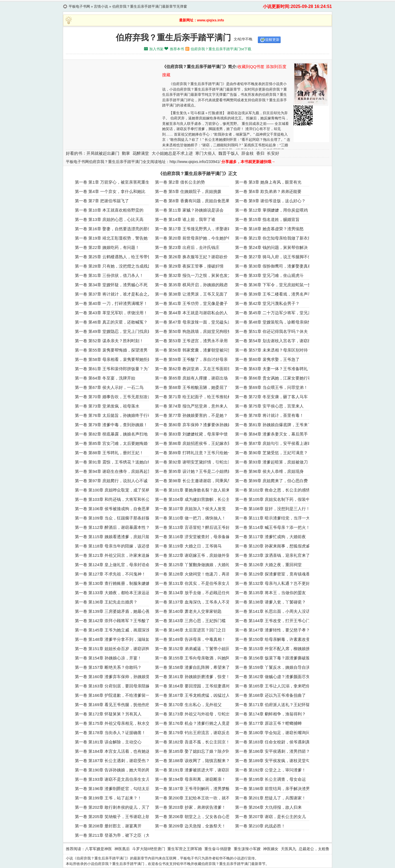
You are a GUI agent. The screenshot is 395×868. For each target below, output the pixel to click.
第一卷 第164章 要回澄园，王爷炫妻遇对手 (194, 686)
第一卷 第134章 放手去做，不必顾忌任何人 (194, 593)
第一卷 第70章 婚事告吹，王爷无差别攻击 (113, 397)
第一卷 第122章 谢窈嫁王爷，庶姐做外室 (192, 555)
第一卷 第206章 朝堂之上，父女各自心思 (192, 817)
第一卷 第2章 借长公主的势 (180, 182)
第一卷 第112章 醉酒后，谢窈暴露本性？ (112, 527)
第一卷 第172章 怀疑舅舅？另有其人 (108, 714)
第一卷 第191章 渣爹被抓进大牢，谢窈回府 (194, 770)
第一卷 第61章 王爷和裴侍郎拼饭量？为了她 (115, 369)
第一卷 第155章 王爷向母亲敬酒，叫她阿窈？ (197, 658)
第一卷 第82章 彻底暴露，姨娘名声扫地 (111, 434)
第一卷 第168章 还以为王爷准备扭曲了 (270, 695)
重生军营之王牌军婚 (185, 849)
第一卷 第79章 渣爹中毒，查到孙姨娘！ (111, 425)
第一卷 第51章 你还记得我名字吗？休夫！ (273, 331)
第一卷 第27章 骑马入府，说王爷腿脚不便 (273, 257)
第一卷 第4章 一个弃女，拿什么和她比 (110, 191)
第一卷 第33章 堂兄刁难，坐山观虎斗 (269, 275)
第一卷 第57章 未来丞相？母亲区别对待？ (273, 350)
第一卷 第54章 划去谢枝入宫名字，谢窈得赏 (276, 341)
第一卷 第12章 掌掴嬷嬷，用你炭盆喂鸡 (271, 210)
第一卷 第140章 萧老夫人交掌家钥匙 (188, 611)
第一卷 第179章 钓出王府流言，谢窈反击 (192, 733)
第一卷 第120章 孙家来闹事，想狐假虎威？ (275, 546)
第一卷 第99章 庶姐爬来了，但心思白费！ (273, 481)
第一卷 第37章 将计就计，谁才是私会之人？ (115, 294)
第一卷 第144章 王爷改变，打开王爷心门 (273, 621)
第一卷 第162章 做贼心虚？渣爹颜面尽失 (273, 677)
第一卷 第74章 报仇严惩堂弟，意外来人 (191, 406)
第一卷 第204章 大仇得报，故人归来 (268, 807)
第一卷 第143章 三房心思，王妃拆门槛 (190, 621)
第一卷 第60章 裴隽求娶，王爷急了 (267, 359)
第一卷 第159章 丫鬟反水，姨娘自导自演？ (275, 667)
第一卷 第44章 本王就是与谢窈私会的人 (191, 313)
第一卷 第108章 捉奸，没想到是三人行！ (273, 509)
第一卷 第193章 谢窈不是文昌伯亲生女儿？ (114, 779)
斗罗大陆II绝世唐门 (149, 849)
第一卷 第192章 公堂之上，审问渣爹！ (270, 770)
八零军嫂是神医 (98, 849)
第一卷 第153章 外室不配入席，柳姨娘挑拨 (275, 649)
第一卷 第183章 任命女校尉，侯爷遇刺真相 (275, 742)
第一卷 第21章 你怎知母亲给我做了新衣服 (273, 238)
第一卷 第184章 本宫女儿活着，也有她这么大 (116, 751)
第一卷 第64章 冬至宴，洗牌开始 (105, 378)
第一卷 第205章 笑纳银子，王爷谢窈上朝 (112, 817)
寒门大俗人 (206, 153)
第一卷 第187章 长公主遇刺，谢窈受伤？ (112, 761)
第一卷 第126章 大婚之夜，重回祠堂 (268, 565)
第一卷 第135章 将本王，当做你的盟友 (270, 593)
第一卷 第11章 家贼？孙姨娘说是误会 (189, 210)
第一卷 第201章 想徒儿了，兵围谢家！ (270, 798)
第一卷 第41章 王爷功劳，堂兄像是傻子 (191, 303)
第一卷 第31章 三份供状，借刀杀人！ (109, 275)
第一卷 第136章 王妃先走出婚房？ (106, 602)
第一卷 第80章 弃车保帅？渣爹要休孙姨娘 (193, 425)
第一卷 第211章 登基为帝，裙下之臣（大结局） (119, 835)
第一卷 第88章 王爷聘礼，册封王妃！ (109, 453)
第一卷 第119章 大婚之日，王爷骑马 (188, 546)
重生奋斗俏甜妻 (218, 849)
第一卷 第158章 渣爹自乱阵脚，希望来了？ (194, 667)
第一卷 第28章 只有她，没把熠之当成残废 (113, 266)
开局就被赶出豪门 (103, 153)
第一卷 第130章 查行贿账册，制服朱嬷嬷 (112, 583)
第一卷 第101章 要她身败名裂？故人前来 (192, 490)
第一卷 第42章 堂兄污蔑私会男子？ (267, 303)
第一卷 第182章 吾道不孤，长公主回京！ (192, 742)
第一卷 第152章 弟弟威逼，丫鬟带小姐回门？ (197, 649)
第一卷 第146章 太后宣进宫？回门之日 (190, 630)
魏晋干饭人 (229, 153)
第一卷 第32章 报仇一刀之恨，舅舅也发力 (193, 275)
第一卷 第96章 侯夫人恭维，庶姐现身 (269, 471)
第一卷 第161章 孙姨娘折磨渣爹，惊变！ (192, 677)
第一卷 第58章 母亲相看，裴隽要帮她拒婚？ (115, 359)
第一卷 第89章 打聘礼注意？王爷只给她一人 (195, 453)
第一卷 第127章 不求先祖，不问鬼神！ (110, 574)
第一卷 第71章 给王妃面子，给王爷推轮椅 (193, 397)
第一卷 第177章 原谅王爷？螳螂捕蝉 (268, 723)
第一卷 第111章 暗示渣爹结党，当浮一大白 (275, 518)
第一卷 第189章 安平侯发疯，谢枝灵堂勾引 (275, 761)
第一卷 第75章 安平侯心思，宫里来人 (269, 406)
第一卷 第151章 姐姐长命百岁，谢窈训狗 (112, 649)
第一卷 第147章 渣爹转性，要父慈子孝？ (273, 630)
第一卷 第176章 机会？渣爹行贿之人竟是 (192, 723)
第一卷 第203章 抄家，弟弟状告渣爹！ (190, 807)
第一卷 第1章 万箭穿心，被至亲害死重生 (112, 182)
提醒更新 (272, 40)
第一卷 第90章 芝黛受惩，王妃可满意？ (271, 453)
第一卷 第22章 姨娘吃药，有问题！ (107, 247)
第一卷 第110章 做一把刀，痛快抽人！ (190, 518)
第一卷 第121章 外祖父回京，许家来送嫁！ (114, 555)
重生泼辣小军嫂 (247, 849)
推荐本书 (177, 49)
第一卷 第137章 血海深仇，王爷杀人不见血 (194, 602)
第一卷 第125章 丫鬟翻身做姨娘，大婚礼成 (194, 565)
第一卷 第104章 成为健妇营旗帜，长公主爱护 (197, 499)
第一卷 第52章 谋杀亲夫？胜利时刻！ (109, 341)
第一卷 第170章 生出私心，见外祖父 (188, 705)
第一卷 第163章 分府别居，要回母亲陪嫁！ (114, 686)
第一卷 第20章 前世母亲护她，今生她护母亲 (195, 238)
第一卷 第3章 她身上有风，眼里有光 (268, 182)
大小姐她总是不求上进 (172, 153)
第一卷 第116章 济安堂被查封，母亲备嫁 (192, 537)
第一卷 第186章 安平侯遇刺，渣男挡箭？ (273, 751)
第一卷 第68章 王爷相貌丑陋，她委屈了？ (193, 387)
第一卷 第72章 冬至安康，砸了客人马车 (271, 397)
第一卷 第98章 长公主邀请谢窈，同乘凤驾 (193, 481)
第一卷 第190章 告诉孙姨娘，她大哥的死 (112, 770)
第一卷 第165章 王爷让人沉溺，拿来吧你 (273, 686)
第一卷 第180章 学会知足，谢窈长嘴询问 (273, 733)
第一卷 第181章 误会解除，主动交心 (108, 742)
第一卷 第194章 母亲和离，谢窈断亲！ (190, 779)
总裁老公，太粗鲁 (314, 849)
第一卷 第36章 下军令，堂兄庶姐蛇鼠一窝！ (276, 285)
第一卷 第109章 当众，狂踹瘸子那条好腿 (112, 518)
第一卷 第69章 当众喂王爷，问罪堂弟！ (271, 387)
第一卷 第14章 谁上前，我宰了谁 (185, 219)
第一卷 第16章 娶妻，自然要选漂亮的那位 (113, 229)
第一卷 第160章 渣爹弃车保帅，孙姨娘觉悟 (114, 677)
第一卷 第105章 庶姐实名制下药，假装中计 (275, 499)
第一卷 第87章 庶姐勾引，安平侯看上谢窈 (273, 443)
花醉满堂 (141, 153)
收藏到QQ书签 (251, 67)
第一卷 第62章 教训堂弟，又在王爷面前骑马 (195, 369)
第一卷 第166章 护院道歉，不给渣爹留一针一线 (119, 695)
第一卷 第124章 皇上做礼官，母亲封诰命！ (114, 565)
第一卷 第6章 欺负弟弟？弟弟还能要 (268, 191)
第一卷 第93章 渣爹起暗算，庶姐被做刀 (271, 462)
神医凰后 (122, 849)
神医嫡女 (271, 849)
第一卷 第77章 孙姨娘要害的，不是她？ (191, 415)
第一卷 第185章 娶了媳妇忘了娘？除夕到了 (194, 751)
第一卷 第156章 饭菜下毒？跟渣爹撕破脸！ (275, 658)
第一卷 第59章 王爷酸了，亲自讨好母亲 (191, 359)
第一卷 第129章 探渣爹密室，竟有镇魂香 (273, 574)
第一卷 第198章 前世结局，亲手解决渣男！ (275, 789)
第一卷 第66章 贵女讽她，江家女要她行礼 (273, 378)
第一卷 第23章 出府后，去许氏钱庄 (187, 247)
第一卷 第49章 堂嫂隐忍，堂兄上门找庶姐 (113, 331)
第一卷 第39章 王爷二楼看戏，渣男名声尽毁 (276, 294)
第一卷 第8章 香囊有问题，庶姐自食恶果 (192, 201)
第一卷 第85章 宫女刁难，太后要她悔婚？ (113, 443)
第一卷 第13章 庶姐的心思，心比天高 (109, 219)
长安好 (273, 153)
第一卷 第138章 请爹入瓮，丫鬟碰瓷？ (270, 602)
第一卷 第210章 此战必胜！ (260, 826)
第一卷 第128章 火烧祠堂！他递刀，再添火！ (197, 574)
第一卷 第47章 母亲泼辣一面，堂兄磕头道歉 (195, 322)
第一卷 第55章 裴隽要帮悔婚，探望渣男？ (113, 350)
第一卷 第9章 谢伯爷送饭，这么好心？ (270, 201)
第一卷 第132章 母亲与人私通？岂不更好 (273, 583)
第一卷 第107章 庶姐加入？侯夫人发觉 (190, 509)
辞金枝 (248, 153)
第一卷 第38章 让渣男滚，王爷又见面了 (191, 294)
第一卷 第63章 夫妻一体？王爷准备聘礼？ (273, 369)
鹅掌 (126, 153)
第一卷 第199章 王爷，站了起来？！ (108, 798)
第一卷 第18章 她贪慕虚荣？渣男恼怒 (269, 229)
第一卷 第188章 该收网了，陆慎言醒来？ (192, 761)
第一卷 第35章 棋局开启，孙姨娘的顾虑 (191, 285)
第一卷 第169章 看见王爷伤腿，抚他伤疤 (112, 705)
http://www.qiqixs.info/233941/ (195, 162)
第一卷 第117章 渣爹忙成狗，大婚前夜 (270, 537)
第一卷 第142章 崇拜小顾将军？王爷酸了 (112, 621)
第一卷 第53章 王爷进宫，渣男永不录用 (191, 341)
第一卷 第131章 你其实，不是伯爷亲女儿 (192, 583)
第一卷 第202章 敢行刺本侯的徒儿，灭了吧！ (116, 807)
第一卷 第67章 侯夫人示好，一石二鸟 (109, 387)
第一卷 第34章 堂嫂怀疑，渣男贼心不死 (111, 285)
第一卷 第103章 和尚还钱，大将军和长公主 (114, 499)
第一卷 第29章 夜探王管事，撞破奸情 (189, 266)
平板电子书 (189, 858)
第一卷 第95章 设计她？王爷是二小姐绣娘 (193, 471)
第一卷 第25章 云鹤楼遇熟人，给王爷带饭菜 (115, 257)
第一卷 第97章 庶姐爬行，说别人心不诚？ (113, 481)
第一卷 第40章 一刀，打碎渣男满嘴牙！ (111, 303)
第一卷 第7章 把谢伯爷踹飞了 (102, 201)
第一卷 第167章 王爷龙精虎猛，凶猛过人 (192, 695)
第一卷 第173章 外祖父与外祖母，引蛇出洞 (194, 714)
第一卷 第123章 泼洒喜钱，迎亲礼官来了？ (275, 555)
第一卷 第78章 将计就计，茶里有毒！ (269, 415)
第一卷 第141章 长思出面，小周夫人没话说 (275, 611)
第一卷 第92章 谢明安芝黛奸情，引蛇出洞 (193, 462)
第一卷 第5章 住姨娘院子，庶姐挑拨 (188, 191)
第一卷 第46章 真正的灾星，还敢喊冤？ (111, 322)
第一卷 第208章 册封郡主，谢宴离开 (108, 826)
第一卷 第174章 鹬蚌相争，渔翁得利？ (270, 714)
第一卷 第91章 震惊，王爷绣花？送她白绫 (113, 462)
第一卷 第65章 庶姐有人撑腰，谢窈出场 (191, 378)
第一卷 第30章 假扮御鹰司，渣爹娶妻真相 (273, 266)
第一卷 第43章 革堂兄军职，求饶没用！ (111, 313)
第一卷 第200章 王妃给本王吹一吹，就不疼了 (197, 798)
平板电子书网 (79, 6)
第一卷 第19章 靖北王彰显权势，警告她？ (113, 238)
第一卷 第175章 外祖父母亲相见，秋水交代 (114, 723)
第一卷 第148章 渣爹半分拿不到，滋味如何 (114, 639)
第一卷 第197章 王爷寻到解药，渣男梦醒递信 (197, 789)
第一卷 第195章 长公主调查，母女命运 (270, 779)
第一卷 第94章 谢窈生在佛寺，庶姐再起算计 (115, 471)
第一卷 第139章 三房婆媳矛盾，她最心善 (112, 611)
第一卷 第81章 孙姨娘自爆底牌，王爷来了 (273, 425)
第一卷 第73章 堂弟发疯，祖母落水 (107, 406)
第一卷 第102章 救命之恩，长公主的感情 (273, 490)
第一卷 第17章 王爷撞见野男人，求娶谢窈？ (195, 229)
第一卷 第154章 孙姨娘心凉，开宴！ (108, 658)
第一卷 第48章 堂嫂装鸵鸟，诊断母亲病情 (273, 322)
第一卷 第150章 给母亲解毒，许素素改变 (273, 639)
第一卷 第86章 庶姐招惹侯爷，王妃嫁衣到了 (195, 443)
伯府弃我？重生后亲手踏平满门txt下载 (221, 49)
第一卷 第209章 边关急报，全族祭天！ (190, 826)
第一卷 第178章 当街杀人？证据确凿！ (110, 733)
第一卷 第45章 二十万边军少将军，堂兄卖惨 (276, 313)
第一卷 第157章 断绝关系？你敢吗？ (108, 667)
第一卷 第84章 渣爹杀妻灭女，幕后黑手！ (273, 434)
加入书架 (156, 49)
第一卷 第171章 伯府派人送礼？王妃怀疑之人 (277, 705)
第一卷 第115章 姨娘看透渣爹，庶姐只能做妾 (116, 537)
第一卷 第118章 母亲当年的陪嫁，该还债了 (114, 546)
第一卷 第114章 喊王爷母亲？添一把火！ (273, 527)
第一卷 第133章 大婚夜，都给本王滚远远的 (114, 593)
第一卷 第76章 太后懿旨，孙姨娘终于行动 (113, 415)
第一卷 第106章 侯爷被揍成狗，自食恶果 (112, 509)
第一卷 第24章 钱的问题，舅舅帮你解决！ (273, 247)
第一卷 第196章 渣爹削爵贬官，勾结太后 (112, 789)
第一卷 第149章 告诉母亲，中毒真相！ (190, 639)
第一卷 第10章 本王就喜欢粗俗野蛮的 (109, 210)
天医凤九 (289, 849)
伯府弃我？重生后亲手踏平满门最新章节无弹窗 (150, 6)
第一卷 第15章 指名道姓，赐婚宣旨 (267, 219)
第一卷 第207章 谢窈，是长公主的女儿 (270, 817)
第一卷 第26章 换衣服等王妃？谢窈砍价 (191, 257)
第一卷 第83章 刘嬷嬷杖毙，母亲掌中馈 (191, 434)
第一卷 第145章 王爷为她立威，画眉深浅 (112, 630)
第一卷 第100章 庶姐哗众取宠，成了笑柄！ (114, 490)
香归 (260, 153)
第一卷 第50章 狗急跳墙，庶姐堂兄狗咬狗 (193, 331)
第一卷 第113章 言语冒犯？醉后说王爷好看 (194, 527)
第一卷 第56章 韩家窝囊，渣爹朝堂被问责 (193, 350)
